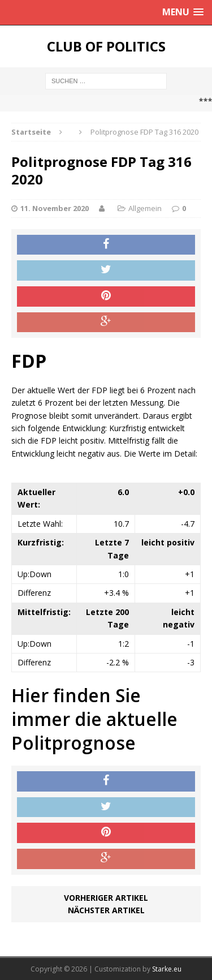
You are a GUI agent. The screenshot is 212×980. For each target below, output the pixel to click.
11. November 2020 (55, 208)
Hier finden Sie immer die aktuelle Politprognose (94, 719)
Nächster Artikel (106, 910)
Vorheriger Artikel (106, 898)
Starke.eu (167, 969)
